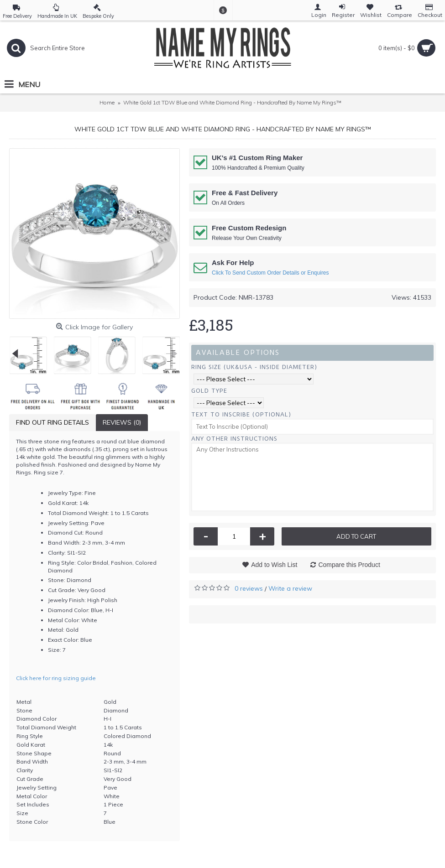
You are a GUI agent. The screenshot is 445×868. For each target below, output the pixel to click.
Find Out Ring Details (52, 422)
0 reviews (249, 588)
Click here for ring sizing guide (56, 678)
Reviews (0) (122, 422)
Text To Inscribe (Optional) (241, 414)
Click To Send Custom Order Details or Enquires (270, 273)
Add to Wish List (274, 565)
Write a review (290, 588)
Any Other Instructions (234, 439)
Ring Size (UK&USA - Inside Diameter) (254, 367)
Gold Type (209, 391)
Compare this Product (349, 565)
